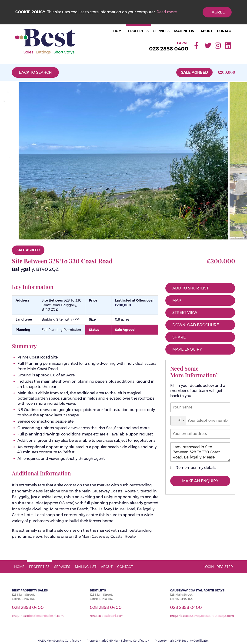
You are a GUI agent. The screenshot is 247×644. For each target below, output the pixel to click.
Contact (225, 31)
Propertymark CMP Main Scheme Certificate (118, 641)
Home (118, 31)
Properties (138, 31)
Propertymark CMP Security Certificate (182, 641)
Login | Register (218, 567)
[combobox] (178, 421)
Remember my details (196, 468)
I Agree (217, 12)
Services (161, 31)
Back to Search (35, 72)
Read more (167, 12)
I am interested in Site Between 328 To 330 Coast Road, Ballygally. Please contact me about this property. (200, 452)
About (206, 31)
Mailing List (185, 31)
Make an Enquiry (200, 481)
